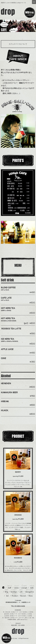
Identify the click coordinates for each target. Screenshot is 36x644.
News (31, 595)
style (32, 587)
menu (16, 587)
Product (15, 595)
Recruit (23, 595)
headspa (14, 591)
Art (7, 595)
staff (9, 587)
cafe (21, 591)
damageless (30, 591)
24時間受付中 (30, 13)
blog (6, 591)
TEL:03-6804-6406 (18, 606)
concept (24, 587)
